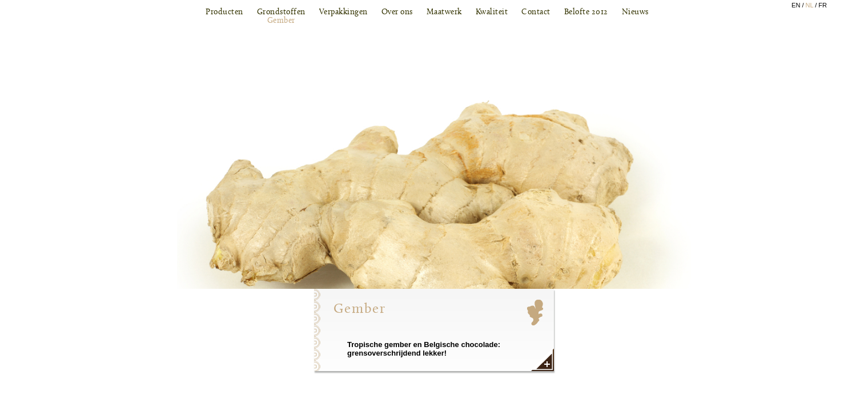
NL (810, 5)
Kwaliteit (492, 12)
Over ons (397, 12)
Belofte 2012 (586, 12)
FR (823, 5)
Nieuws (635, 12)
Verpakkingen (343, 12)
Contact (536, 12)
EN (796, 5)
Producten (224, 12)
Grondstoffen (281, 17)
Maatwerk (444, 12)
